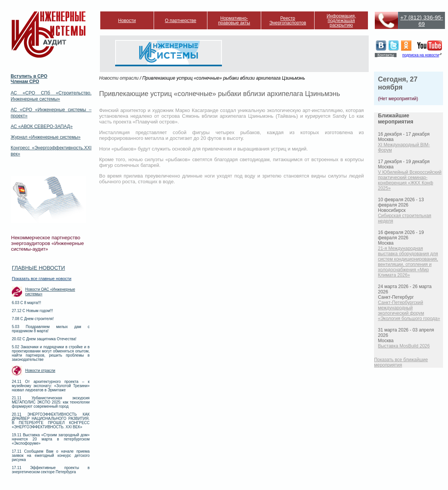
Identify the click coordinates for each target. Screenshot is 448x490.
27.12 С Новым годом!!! (32, 311)
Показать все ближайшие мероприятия (401, 362)
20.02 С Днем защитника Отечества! (44, 339)
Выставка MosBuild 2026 (404, 346)
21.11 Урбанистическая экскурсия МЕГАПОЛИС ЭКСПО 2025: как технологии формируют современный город (51, 402)
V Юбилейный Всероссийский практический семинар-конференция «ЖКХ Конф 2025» (410, 180)
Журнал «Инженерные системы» (46, 137)
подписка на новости (421, 55)
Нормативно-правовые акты (234, 21)
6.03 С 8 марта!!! (26, 303)
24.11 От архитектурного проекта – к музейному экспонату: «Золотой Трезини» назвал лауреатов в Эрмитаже (51, 386)
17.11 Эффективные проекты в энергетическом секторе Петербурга (51, 470)
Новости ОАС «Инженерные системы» (50, 292)
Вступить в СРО (29, 76)
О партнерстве (180, 21)
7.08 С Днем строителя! (33, 319)
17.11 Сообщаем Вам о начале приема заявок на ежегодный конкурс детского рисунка (51, 456)
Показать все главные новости (42, 279)
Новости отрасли (40, 371)
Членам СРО (25, 82)
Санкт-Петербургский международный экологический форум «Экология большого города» (409, 311)
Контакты (386, 55)
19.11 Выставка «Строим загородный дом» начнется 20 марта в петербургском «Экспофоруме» (51, 439)
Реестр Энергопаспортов (288, 21)
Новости (127, 21)
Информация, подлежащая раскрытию (341, 21)
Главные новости (38, 268)
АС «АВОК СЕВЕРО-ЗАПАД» (42, 127)
